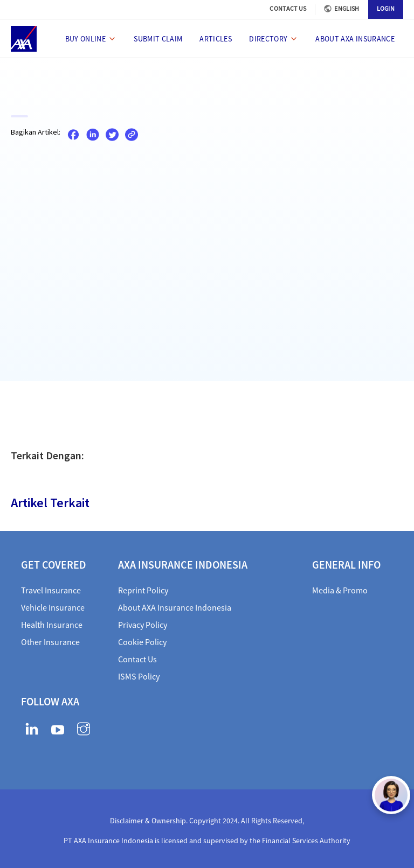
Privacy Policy (143, 625)
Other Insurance (50, 642)
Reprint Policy (143, 590)
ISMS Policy (139, 676)
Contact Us (137, 659)
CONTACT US (288, 8)
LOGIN (386, 8)
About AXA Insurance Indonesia (175, 607)
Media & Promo (340, 590)
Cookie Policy (142, 642)
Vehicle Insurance (53, 607)
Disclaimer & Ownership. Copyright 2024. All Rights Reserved (206, 821)
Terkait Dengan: (47, 455)
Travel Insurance (51, 590)
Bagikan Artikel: (36, 132)
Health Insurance (52, 625)
